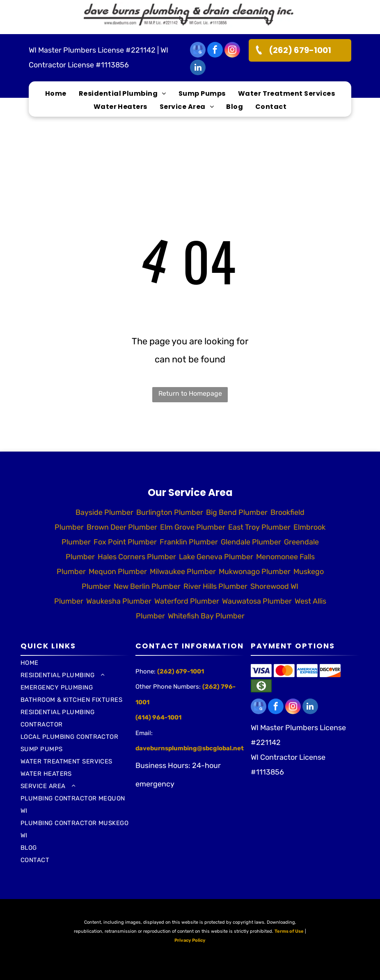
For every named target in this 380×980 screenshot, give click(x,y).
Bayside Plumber (104, 512)
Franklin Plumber (189, 542)
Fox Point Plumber (125, 542)
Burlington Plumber (169, 512)
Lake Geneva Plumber (216, 557)
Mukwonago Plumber (254, 572)
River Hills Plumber (215, 586)
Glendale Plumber (251, 542)
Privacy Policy (190, 940)
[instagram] (232, 51)
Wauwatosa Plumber (257, 601)
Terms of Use (289, 931)
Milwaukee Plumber (183, 572)
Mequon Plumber (118, 572)
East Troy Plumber (259, 527)
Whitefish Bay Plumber (206, 616)
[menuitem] (56, 94)
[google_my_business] (198, 51)
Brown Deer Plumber (122, 527)
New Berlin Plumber (147, 586)
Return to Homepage (190, 393)
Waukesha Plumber (119, 601)
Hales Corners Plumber (137, 557)
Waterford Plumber (187, 601)
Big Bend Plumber (237, 512)
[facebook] (215, 51)
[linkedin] (198, 68)
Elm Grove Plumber (192, 527)
